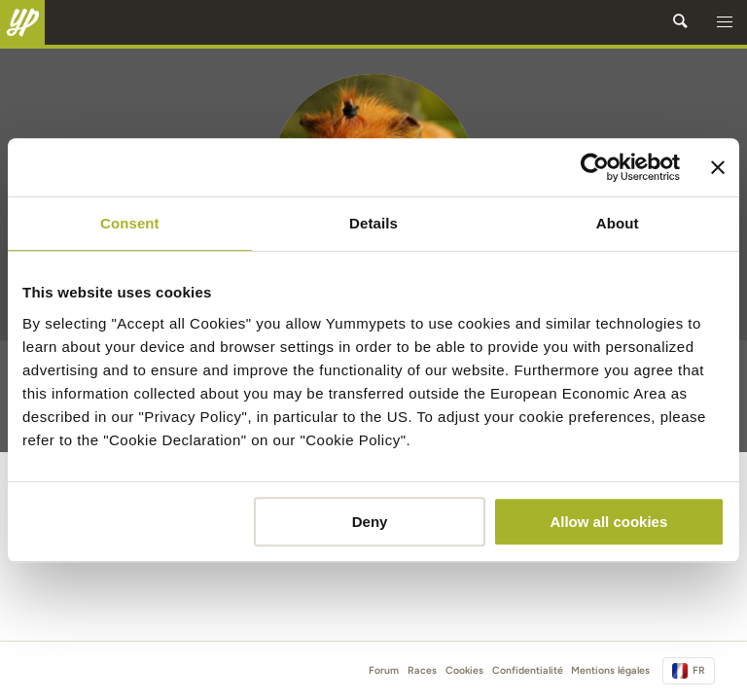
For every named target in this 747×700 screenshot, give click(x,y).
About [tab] (618, 223)
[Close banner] (718, 167)
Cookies (464, 670)
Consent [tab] (130, 223)
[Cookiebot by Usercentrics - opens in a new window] (595, 167)
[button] (725, 22)
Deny (370, 522)
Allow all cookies (608, 522)
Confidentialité (528, 670)
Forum (384, 670)
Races (422, 670)
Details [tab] (373, 223)
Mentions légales (610, 670)
